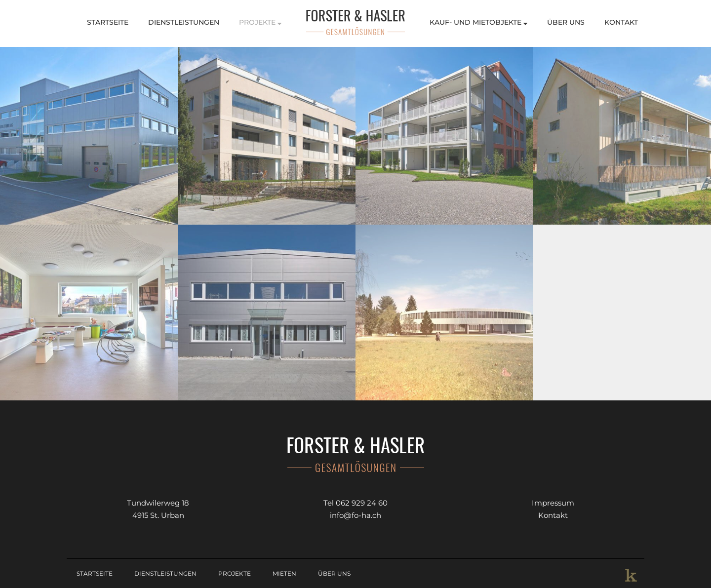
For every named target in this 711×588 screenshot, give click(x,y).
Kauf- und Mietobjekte (478, 22)
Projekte (260, 22)
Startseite (108, 22)
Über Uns (566, 22)
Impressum (553, 503)
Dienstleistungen (184, 22)
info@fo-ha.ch (355, 515)
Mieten (284, 573)
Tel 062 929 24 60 (355, 503)
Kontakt (621, 22)
